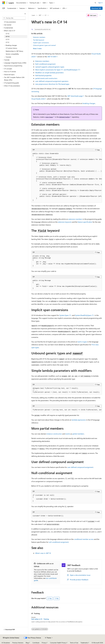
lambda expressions (79, 420)
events (68, 434)
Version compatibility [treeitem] (12, 54)
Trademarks (84, 643)
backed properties (43, 75)
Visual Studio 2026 (38, 99)
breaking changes (89, 103)
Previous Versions (18, 643)
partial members (78, 434)
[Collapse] (25, 14)
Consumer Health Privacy (58, 643)
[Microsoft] (4, 3)
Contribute (36, 643)
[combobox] (14, 18)
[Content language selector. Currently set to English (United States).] (11, 638)
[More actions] (100, 15)
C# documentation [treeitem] (10, 22)
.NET (40, 15)
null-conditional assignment (59, 542)
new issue (49, 117)
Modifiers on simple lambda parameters (49, 73)
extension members (75, 219)
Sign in (100, 3)
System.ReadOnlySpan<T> (85, 315)
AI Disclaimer (6, 643)
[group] (67, 177)
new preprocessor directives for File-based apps (52, 84)
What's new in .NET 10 (43, 553)
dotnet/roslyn (64, 117)
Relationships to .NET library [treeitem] (14, 51)
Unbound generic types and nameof (44, 45)
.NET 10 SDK (52, 57)
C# (45, 15)
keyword (65, 222)
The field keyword (39, 40)
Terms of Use (74, 643)
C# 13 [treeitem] (7, 39)
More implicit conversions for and (58, 70)
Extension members (39, 37)
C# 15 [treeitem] (7, 34)
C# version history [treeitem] (11, 48)
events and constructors (46, 78)
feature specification (85, 222)
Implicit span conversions (41, 43)
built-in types (82, 342)
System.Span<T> (65, 315)
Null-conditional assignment (45, 64)
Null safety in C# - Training (40, 619)
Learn (33, 15)
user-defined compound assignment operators (52, 81)
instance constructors (54, 434)
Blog (27, 643)
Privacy (44, 643)
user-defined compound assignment (80, 467)
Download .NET (96, 8)
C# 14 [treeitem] (8, 36)
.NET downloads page (75, 96)
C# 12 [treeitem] (7, 42)
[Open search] (95, 3)
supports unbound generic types (50, 67)
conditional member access (84, 539)
